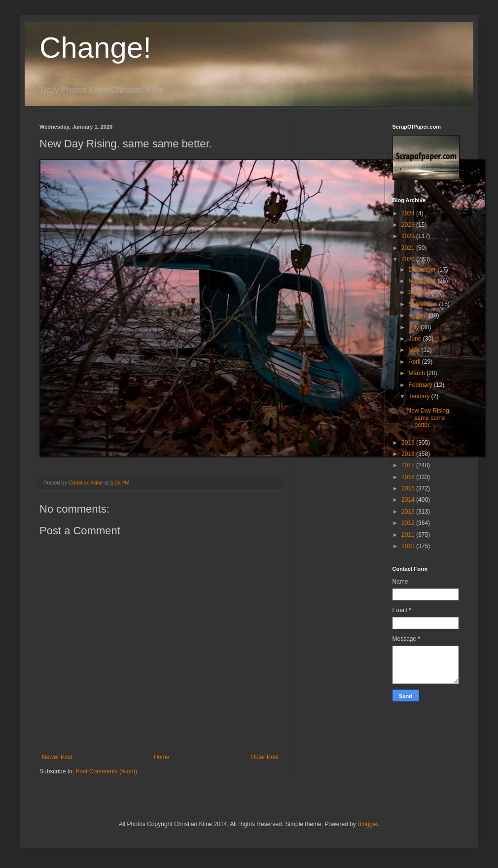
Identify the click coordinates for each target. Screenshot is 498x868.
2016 (409, 477)
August (418, 315)
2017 (409, 465)
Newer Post (57, 757)
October (420, 292)
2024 (409, 213)
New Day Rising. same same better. (429, 418)
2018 (409, 454)
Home (162, 757)
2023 (409, 225)
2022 (409, 236)
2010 (409, 546)
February (421, 385)
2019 (409, 443)
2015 (409, 488)
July (414, 327)
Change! (95, 48)
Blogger (368, 824)
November (423, 281)
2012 (409, 523)
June (415, 339)
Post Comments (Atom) (106, 771)
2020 (409, 259)
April (415, 362)
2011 (409, 535)
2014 (409, 500)
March (417, 373)
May (415, 350)
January (420, 396)
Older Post (265, 757)
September (424, 304)
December (423, 270)
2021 (409, 248)
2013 (409, 512)
